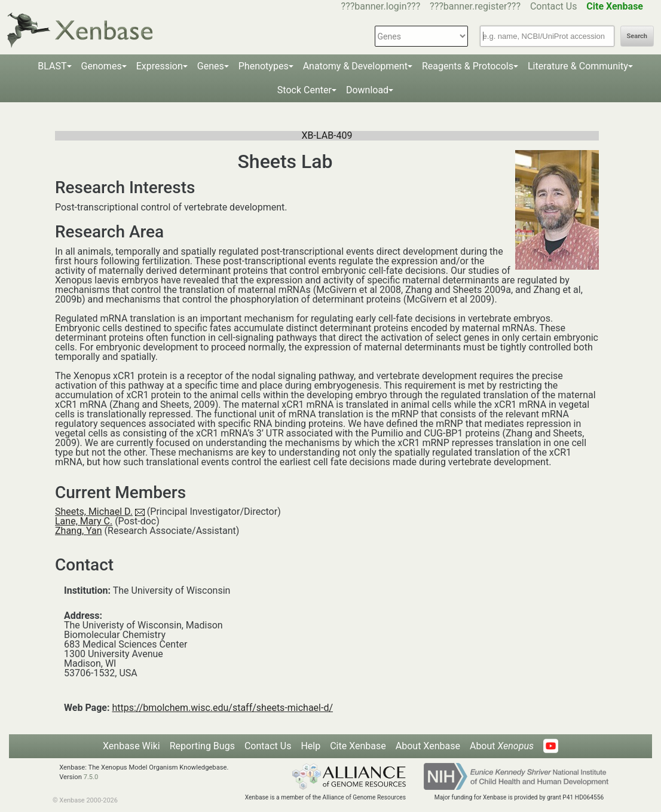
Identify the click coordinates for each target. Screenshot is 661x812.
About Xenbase (428, 746)
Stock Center (305, 90)
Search (637, 36)
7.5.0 (91, 777)
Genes (211, 66)
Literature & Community (578, 66)
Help (310, 746)
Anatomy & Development (355, 66)
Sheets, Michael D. (94, 512)
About (502, 746)
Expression (160, 66)
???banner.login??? (381, 6)
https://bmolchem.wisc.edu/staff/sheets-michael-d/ (222, 708)
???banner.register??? (475, 6)
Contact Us (554, 6)
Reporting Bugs (202, 746)
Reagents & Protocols (468, 66)
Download (367, 90)
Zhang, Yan (79, 531)
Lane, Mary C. (84, 521)
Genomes (102, 66)
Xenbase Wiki (131, 746)
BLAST (52, 66)
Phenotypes (264, 66)
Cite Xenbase (358, 746)
